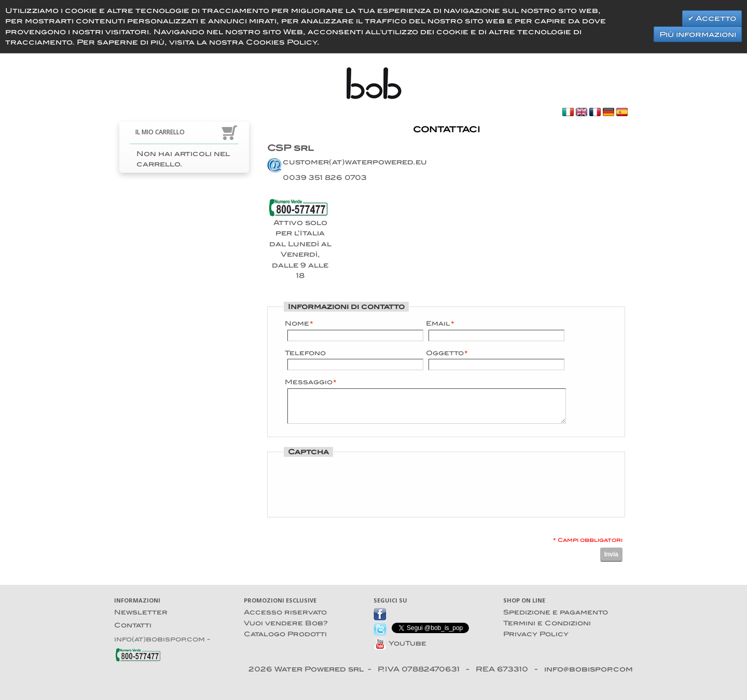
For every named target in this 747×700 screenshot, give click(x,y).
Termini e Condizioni (547, 623)
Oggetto (445, 353)
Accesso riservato (285, 612)
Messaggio (309, 382)
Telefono (305, 353)
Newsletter (141, 612)
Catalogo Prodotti (285, 634)
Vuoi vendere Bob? (286, 623)
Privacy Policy (536, 634)
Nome (297, 324)
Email (438, 324)
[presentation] (364, 484)
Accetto (715, 18)
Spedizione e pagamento (556, 612)
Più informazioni (698, 34)
